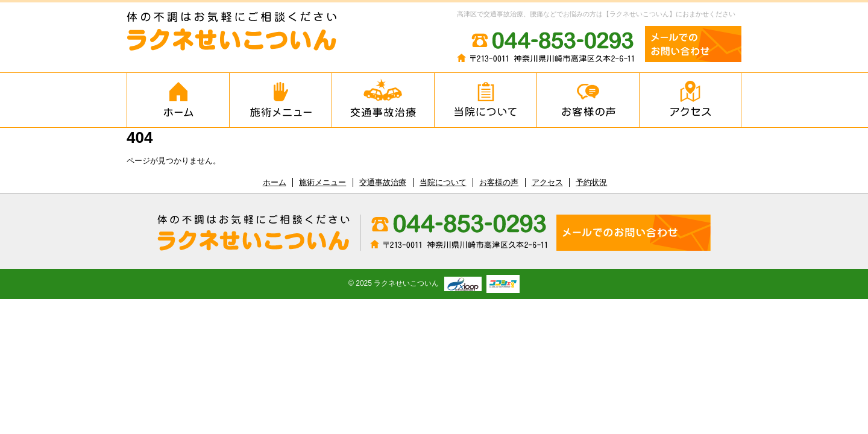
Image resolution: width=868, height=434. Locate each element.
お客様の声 (588, 100)
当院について (485, 100)
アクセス (690, 100)
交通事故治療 (383, 100)
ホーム (178, 100)
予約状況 (591, 182)
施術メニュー (280, 100)
